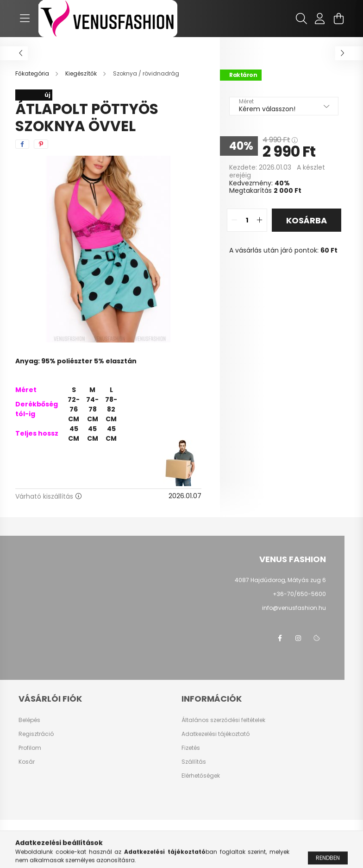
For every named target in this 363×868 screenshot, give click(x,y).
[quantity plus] (260, 220)
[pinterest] (41, 144)
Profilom (30, 748)
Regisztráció (36, 734)
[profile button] (320, 19)
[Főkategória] (33, 73)
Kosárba (307, 220)
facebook (280, 638)
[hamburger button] (25, 19)
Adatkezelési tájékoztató (216, 734)
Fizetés (191, 748)
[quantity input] (247, 220)
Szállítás (194, 762)
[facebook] (22, 144)
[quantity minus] (234, 220)
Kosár (27, 762)
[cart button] (338, 19)
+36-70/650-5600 (299, 594)
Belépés (29, 720)
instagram (298, 638)
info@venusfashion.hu (294, 608)
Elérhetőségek (201, 776)
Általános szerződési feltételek (223, 720)
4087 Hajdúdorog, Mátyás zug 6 (280, 580)
